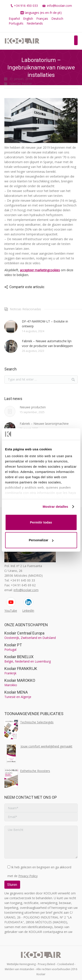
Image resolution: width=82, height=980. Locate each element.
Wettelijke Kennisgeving (21, 964)
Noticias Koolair (21, 84)
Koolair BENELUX (19, 657)
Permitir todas (41, 522)
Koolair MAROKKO (20, 680)
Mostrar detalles (55, 507)
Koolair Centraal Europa (24, 633)
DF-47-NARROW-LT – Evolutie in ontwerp (45, 324)
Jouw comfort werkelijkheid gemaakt (46, 746)
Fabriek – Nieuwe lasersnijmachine (44, 424)
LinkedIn (28, 611)
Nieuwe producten (33, 407)
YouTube (11, 611)
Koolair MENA (16, 692)
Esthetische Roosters (35, 771)
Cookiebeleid (66, 964)
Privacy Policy (28, 876)
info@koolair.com (59, 6)
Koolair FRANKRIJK (21, 669)
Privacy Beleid (46, 964)
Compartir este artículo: (27, 287)
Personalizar (41, 540)
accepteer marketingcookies (40, 270)
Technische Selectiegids (37, 722)
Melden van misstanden (19, 969)
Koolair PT (13, 645)
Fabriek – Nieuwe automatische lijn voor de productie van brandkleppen (47, 343)
